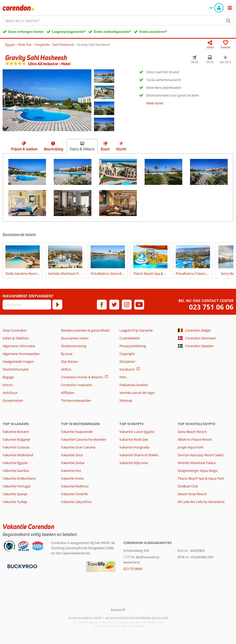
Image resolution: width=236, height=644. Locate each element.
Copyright (127, 354)
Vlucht (121, 149)
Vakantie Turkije (15, 502)
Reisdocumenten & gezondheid (85, 330)
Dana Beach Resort (192, 432)
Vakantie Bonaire (16, 432)
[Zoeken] (228, 21)
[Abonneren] (57, 305)
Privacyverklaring (133, 346)
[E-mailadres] (27, 305)
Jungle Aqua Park (191, 447)
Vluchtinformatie (16, 369)
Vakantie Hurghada (134, 447)
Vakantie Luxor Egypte (137, 432)
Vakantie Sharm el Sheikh (139, 455)
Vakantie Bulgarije (16, 439)
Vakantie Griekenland (19, 478)
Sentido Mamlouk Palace (197, 463)
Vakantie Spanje (15, 494)
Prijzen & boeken (24, 149)
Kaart (105, 149)
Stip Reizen (69, 361)
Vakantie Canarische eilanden (84, 439)
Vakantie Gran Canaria (78, 447)
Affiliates (68, 393)
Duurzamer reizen (75, 338)
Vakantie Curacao (16, 447)
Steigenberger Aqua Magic (198, 471)
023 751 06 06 (211, 307)
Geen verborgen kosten (26, 32)
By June (67, 354)
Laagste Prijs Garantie (136, 330)
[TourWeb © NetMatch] (118, 610)
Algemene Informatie (19, 346)
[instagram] (127, 305)
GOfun (66, 369)
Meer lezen (155, 103)
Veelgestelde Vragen (18, 361)
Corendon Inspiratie (76, 385)
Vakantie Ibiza (72, 455)
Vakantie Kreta (72, 478)
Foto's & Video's (82, 149)
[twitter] (114, 305)
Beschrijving (54, 149)
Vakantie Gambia (16, 471)
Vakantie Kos (71, 471)
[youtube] (139, 305)
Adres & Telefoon (16, 338)
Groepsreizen (13, 400)
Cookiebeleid (129, 338)
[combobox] (118, 21)
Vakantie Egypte (15, 463)
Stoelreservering (74, 346)
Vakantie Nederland (18, 455)
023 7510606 (133, 569)
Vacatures (127, 369)
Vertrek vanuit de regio (137, 393)
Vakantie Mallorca (75, 486)
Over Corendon (15, 330)
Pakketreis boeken (134, 385)
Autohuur (10, 393)
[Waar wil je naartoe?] (118, 21)
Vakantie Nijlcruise (134, 463)
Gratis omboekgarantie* (112, 32)
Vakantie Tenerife (74, 494)
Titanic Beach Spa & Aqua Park (201, 478)
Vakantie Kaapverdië (77, 432)
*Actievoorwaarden (76, 400)
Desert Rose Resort (192, 494)
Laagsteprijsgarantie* (69, 32)
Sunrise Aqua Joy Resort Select (201, 455)
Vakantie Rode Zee (134, 439)
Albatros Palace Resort (195, 439)
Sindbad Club (188, 486)
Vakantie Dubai (73, 463)
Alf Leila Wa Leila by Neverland (201, 502)
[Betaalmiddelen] (22, 566)
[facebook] (102, 305)
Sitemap (126, 400)
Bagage (8, 377)
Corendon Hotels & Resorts (82, 377)
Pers (123, 377)
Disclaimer (127, 361)
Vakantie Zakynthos (76, 502)
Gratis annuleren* (153, 32)
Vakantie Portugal (16, 486)
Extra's (8, 385)
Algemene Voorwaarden (21, 354)
